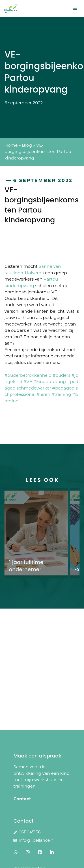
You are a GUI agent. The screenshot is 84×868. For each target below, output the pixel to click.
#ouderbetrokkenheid (28, 375)
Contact (22, 799)
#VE (28, 382)
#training (61, 394)
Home (11, 145)
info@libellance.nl (37, 840)
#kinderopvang (50, 382)
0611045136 (29, 832)
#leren (43, 394)
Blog (27, 145)
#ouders (61, 375)
